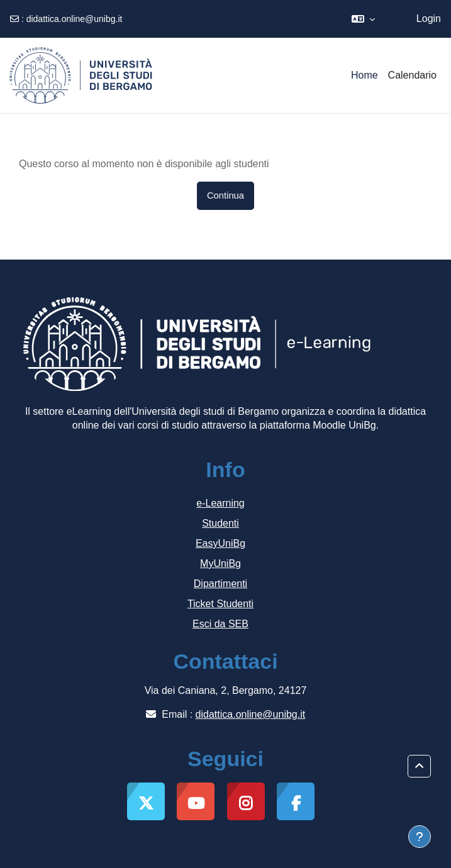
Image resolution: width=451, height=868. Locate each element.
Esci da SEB (220, 624)
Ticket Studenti (220, 604)
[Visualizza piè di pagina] (420, 837)
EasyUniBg (220, 543)
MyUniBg (220, 563)
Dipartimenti (220, 584)
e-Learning (220, 503)
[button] (363, 19)
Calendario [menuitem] (412, 75)
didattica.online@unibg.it (75, 19)
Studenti (220, 523)
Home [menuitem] (365, 75)
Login (429, 19)
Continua (225, 195)
